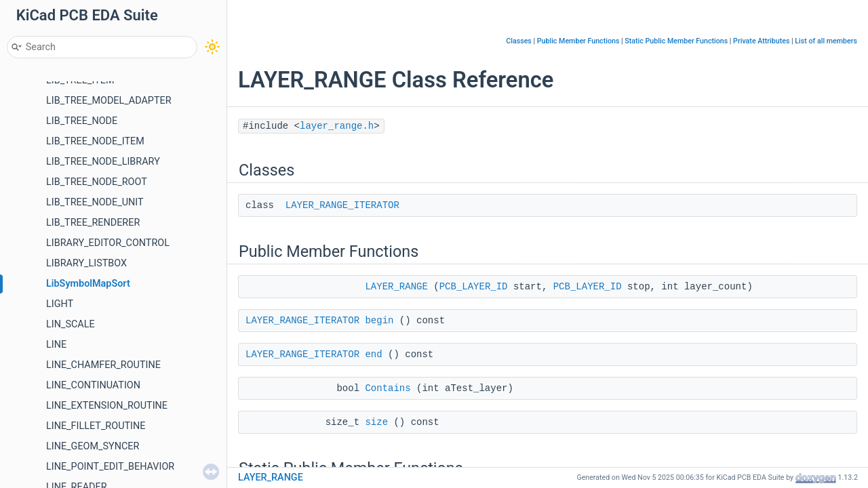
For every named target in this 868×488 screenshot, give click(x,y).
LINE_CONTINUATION (93, 385)
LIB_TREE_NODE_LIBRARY (103, 162)
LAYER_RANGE (396, 287)
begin (379, 321)
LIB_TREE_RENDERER (93, 223)
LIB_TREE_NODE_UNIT (95, 202)
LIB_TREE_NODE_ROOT (97, 182)
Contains (388, 388)
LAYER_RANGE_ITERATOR (342, 205)
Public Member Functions (578, 41)
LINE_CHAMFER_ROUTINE (103, 365)
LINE (56, 345)
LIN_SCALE (71, 324)
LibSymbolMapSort (88, 284)
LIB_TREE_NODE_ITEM (95, 141)
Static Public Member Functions (676, 41)
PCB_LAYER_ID (474, 287)
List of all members (826, 41)
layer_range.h (337, 126)
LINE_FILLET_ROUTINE (96, 426)
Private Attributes (761, 41)
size (376, 422)
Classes (519, 41)
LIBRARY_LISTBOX (86, 263)
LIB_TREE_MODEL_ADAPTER (109, 101)
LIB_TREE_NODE (82, 121)
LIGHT (60, 304)
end (373, 354)
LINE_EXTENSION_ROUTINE (107, 406)
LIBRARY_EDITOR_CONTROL (108, 243)
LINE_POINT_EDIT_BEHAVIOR (110, 467)
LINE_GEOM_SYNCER (93, 446)
